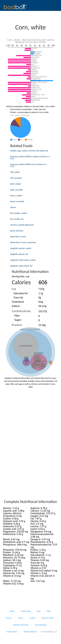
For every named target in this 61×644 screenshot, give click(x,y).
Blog (39, 611)
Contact (32, 618)
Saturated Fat (21, 293)
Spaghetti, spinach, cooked (21, 248)
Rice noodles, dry (17, 219)
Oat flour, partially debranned (22, 225)
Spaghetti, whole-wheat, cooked (23, 260)
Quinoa (13, 207)
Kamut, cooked (16, 196)
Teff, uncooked (16, 178)
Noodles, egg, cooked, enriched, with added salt (29, 151)
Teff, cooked (15, 172)
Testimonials (26, 611)
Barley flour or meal (18, 237)
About (12, 611)
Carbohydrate (21, 311)
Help (49, 611)
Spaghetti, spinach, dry (19, 254)
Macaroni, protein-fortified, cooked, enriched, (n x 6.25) (30, 158)
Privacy (9, 618)
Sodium (16, 306)
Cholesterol (18, 302)
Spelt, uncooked (17, 190)
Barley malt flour (17, 231)
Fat (14, 289)
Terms (20, 618)
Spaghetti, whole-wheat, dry (21, 266)
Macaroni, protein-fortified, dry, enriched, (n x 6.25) (28, 165)
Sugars (18, 320)
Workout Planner (30, 632)
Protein (17, 325)
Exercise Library (48, 618)
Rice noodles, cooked (19, 213)
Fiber (17, 316)
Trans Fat (18, 298)
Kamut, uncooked (17, 201)
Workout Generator (21, 625)
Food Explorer (12, 632)
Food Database (41, 625)
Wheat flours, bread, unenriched (23, 242)
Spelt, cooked (16, 184)
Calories (21, 282)
